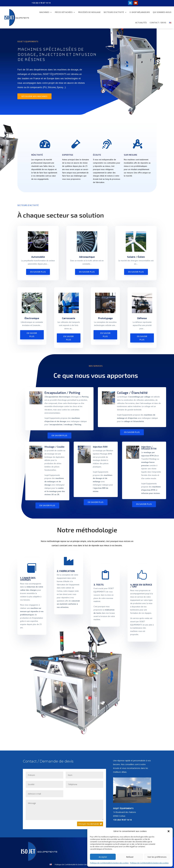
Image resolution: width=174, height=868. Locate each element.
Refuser (130, 857)
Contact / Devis (158, 23)
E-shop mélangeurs (140, 12)
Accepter (103, 857)
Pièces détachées (64, 12)
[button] (169, 831)
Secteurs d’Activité (114, 12)
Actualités (141, 23)
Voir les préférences (157, 857)
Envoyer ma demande (89, 824)
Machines (44, 12)
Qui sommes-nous (162, 12)
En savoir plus (38, 272)
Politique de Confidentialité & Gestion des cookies (109, 863)
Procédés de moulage (89, 12)
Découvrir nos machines (34, 96)
